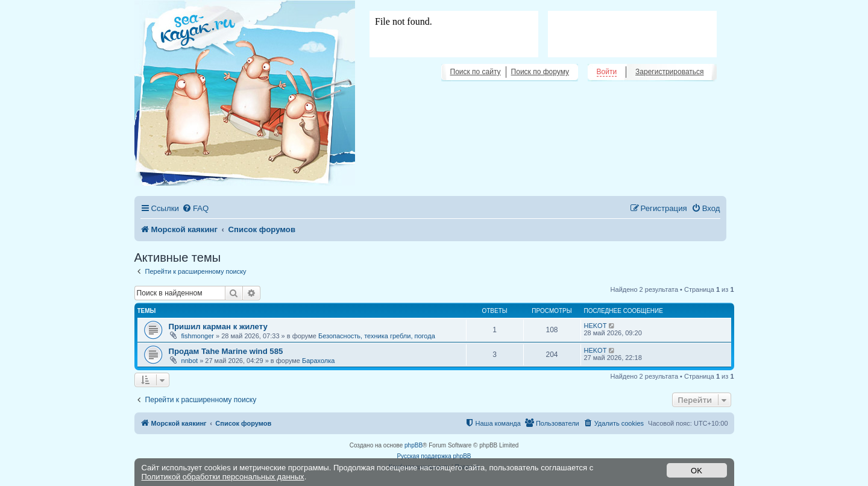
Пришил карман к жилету (218, 327)
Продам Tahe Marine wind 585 (226, 351)
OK (697, 471)
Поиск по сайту (476, 72)
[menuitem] (195, 208)
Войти (607, 72)
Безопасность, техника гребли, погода (377, 336)
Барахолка (318, 361)
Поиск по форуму (540, 72)
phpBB (414, 445)
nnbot (190, 361)
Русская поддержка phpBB (434, 456)
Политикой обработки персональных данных (223, 477)
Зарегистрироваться (669, 72)
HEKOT (596, 326)
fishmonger (198, 336)
